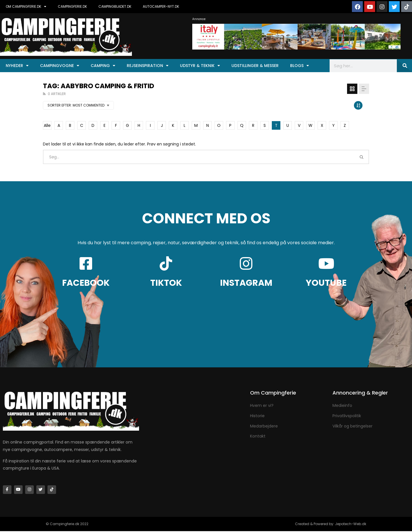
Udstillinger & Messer (255, 66)
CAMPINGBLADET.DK (115, 6)
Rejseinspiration (148, 66)
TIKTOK (166, 283)
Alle (47, 125)
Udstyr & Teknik (200, 66)
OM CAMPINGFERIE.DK (26, 7)
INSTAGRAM (246, 283)
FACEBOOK (86, 283)
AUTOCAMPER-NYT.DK (161, 6)
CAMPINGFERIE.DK (72, 6)
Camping (103, 66)
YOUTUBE (326, 283)
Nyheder (17, 66)
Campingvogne (60, 66)
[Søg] (404, 66)
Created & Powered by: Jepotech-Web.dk (331, 525)
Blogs (300, 66)
